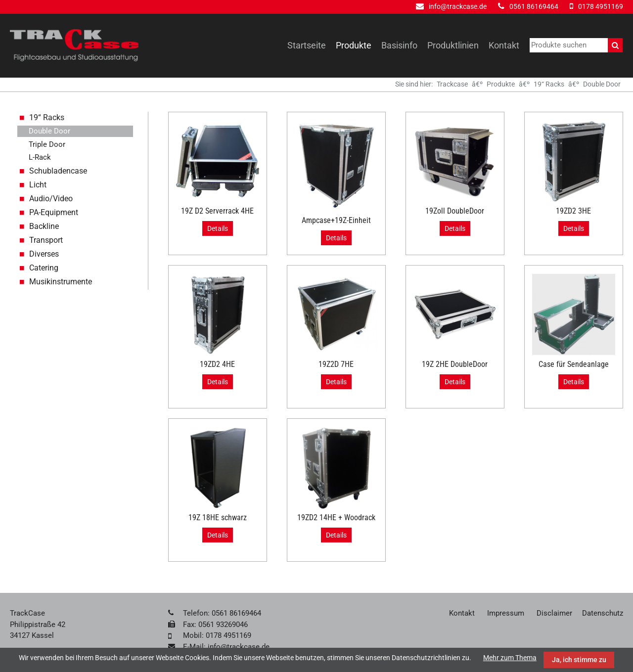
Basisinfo (399, 45)
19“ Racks (549, 84)
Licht (38, 185)
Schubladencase (58, 171)
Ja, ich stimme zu (579, 660)
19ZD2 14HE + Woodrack (336, 517)
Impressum (506, 613)
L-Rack (40, 157)
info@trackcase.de (458, 6)
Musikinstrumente (61, 282)
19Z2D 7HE (336, 364)
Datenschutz (603, 613)
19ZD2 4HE (217, 364)
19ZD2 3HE (573, 211)
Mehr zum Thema (510, 658)
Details (218, 228)
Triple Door (47, 144)
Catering (44, 268)
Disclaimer (554, 613)
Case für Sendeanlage (574, 364)
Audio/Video (51, 199)
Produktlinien (453, 45)
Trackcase (452, 84)
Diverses (44, 254)
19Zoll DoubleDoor (455, 211)
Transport (46, 240)
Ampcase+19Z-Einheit (336, 220)
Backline (44, 226)
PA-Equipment (54, 212)
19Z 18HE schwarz (218, 517)
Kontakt (504, 45)
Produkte (354, 45)
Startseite (307, 45)
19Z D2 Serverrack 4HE (217, 211)
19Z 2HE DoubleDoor (455, 364)
